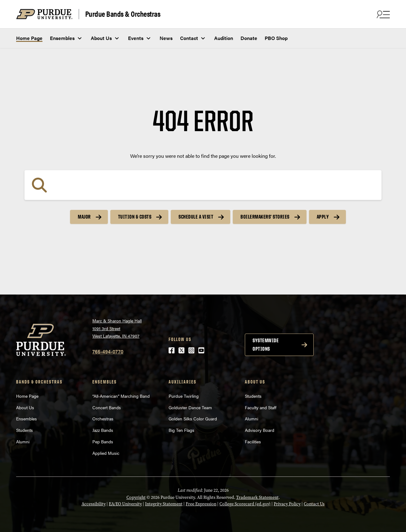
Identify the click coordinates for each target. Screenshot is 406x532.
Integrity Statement (164, 504)
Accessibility (94, 504)
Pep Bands (103, 441)
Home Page (29, 38)
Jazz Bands (103, 430)
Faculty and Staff (261, 407)
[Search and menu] (382, 14)
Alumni (23, 441)
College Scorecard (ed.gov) (245, 504)
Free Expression (201, 504)
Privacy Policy (287, 504)
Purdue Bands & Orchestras (123, 14)
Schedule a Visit (196, 217)
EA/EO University (125, 504)
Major (84, 217)
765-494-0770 (108, 351)
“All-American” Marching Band (121, 396)
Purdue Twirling (184, 396)
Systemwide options (266, 345)
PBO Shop (276, 38)
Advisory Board (260, 430)
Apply (323, 217)
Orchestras (103, 419)
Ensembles (62, 38)
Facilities (253, 441)
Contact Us (314, 504)
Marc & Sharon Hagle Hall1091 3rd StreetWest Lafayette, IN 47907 (117, 328)
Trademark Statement (257, 497)
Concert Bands (107, 407)
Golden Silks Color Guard (193, 419)
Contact (189, 38)
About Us (101, 38)
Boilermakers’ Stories (265, 217)
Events (136, 38)
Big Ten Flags (181, 430)
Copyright (136, 497)
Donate (249, 38)
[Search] (203, 185)
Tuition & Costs (135, 217)
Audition (224, 38)
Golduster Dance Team (190, 407)
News (166, 38)
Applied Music (106, 453)
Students (24, 430)
